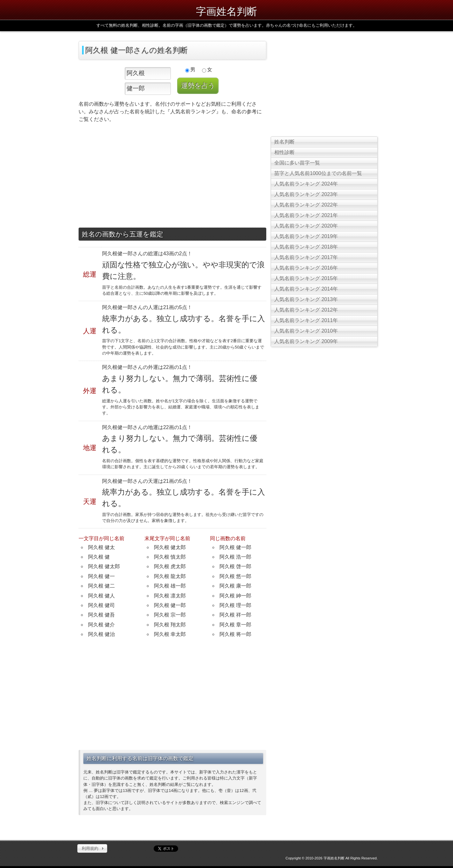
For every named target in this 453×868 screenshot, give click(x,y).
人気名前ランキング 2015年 (306, 278)
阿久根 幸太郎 (170, 634)
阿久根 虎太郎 (170, 566)
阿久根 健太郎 (104, 566)
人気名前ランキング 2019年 (306, 236)
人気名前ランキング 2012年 (306, 310)
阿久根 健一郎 (170, 605)
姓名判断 (284, 142)
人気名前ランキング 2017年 (306, 257)
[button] (92, 849)
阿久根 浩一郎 (235, 557)
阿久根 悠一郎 (235, 576)
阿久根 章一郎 (235, 625)
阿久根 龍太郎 (170, 576)
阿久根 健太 (101, 547)
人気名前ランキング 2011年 (306, 320)
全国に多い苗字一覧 (297, 163)
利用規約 (90, 848)
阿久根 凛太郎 (170, 596)
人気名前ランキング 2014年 (306, 289)
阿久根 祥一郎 (235, 615)
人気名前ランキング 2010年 (306, 331)
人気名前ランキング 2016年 (306, 268)
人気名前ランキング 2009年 (306, 341)
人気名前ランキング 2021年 (306, 215)
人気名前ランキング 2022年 (306, 205)
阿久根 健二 (101, 586)
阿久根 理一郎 (235, 605)
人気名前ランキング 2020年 (306, 226)
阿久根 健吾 (101, 615)
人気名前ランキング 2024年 (306, 184)
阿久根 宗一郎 (170, 615)
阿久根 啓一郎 (235, 566)
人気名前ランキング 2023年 (306, 194)
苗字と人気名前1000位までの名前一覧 (318, 173)
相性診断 (284, 152)
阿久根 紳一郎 (235, 596)
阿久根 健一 (101, 576)
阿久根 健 (99, 557)
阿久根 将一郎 (235, 634)
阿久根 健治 (101, 634)
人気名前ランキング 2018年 (306, 247)
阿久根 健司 (101, 605)
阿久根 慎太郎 (170, 557)
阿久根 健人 (101, 596)
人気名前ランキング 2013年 (306, 299)
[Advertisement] (172, 177)
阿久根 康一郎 (235, 586)
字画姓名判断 (226, 11)
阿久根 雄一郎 (170, 586)
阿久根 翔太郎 (170, 625)
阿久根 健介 (101, 625)
